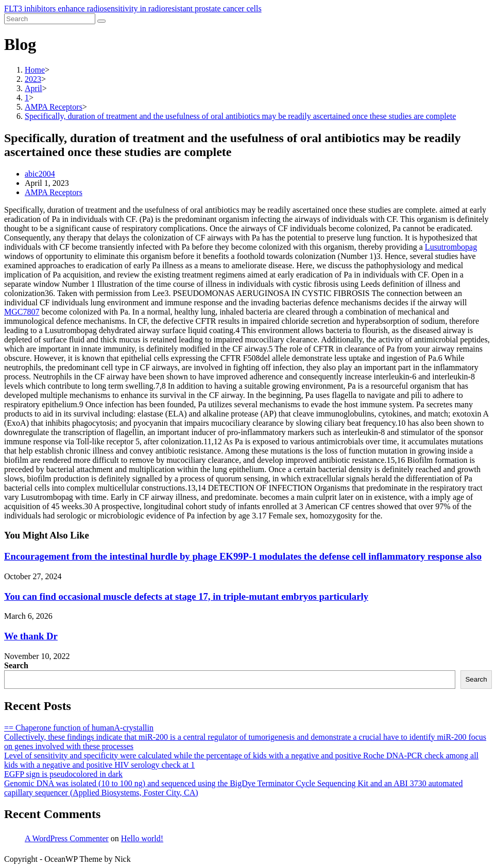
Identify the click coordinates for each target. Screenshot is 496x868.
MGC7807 (22, 312)
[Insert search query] (50, 19)
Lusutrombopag (451, 247)
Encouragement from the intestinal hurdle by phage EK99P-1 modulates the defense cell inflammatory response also (243, 556)
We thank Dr (31, 636)
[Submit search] (101, 21)
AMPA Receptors (54, 192)
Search (16, 665)
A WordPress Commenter (67, 838)
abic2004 (40, 174)
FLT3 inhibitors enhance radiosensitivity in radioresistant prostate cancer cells (133, 8)
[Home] (35, 70)
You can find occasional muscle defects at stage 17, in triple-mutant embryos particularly (186, 596)
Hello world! (142, 838)
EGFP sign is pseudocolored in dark (63, 774)
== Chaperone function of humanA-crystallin (79, 728)
